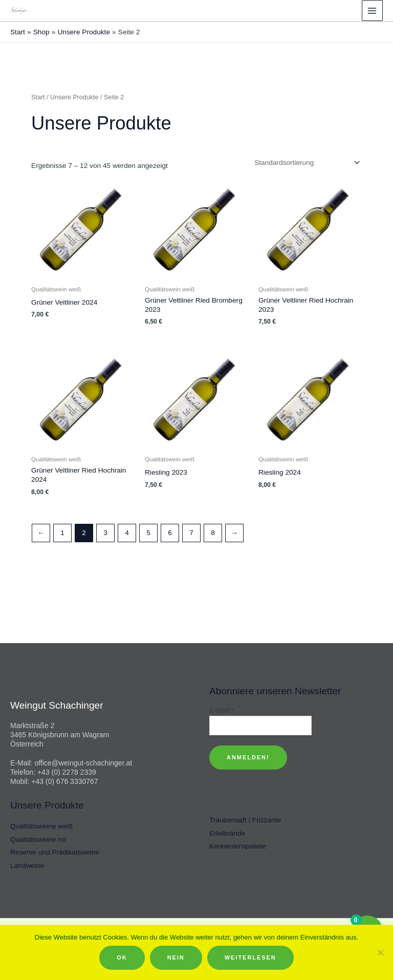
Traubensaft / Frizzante (245, 820)
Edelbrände (227, 833)
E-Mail (222, 710)
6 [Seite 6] (170, 533)
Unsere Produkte (74, 97)
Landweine (27, 866)
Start (38, 97)
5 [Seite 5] (148, 533)
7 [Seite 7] (191, 533)
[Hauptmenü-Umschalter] (372, 10)
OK (122, 957)
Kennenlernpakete (238, 846)
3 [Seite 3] (105, 533)
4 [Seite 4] (127, 533)
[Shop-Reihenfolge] (306, 163)
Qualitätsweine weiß (41, 826)
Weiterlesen (250, 957)
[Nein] (380, 952)
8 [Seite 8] (213, 533)
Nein (176, 957)
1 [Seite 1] (62, 533)
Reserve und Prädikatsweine (55, 852)
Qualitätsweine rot (38, 839)
